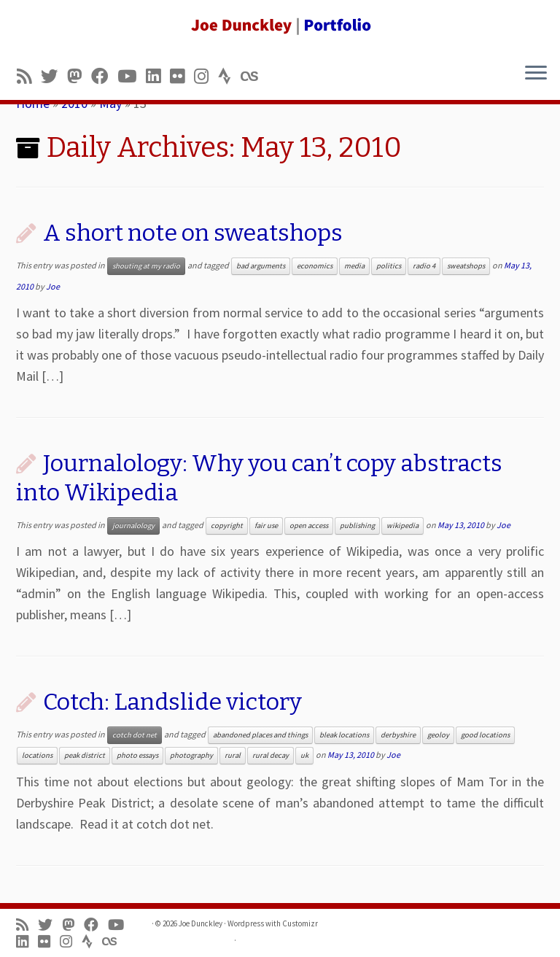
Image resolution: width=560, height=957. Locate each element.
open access (309, 526)
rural (233, 755)
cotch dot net (135, 735)
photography (191, 755)
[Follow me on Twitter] (54, 76)
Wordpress (246, 923)
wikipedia (402, 526)
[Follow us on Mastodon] (79, 76)
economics (315, 266)
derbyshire (398, 735)
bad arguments (261, 266)
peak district (85, 755)
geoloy (438, 735)
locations (37, 755)
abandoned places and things (260, 735)
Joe (53, 286)
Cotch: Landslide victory (172, 702)
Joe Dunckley (201, 923)
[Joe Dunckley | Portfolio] (280, 26)
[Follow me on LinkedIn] (158, 76)
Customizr (300, 923)
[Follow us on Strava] (229, 76)
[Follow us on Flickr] (182, 76)
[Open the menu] (536, 74)
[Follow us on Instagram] (206, 76)
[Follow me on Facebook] (104, 76)
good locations (485, 735)
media (354, 266)
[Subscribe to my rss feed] (29, 76)
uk (304, 755)
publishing (357, 526)
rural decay (271, 755)
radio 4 (424, 266)
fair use (266, 526)
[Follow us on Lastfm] (254, 76)
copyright (227, 526)
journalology (133, 526)
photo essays (137, 755)
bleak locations (344, 735)
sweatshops (466, 266)
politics (389, 266)
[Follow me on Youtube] (132, 76)
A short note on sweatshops (193, 233)
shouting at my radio (146, 266)
